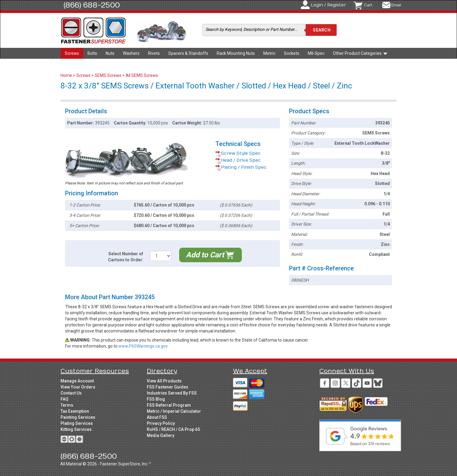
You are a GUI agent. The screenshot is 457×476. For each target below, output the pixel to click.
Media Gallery (161, 435)
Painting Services (78, 417)
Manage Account (77, 381)
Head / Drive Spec (238, 160)
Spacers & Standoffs (188, 53)
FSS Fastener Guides (168, 387)
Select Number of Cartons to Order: (126, 257)
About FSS (157, 417)
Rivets (154, 53)
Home (67, 75)
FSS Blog (156, 399)
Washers (131, 53)
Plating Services (77, 423)
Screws (72, 53)
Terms (67, 405)
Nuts (110, 53)
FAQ (64, 399)
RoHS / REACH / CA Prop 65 (173, 429)
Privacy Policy (161, 423)
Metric (269, 53)
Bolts (92, 53)
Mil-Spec (316, 53)
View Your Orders (78, 387)
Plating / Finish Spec (241, 167)
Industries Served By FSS (172, 393)
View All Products (164, 381)
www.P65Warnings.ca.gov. (143, 346)
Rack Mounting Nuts (236, 53)
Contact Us (71, 393)
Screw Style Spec (238, 153)
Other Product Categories (360, 53)
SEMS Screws (108, 75)
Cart (368, 5)
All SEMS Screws (142, 75)
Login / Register (328, 5)
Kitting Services (76, 429)
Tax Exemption (75, 411)
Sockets (292, 53)
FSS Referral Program (169, 405)
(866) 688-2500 (92, 5)
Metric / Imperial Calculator (174, 411)
